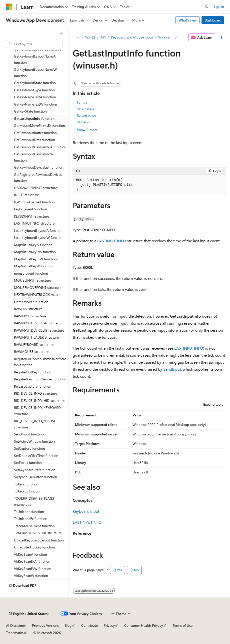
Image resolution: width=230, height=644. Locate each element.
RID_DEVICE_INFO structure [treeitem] (35, 393)
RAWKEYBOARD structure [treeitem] (34, 345)
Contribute (89, 625)
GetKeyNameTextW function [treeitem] (35, 104)
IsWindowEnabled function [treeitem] (34, 202)
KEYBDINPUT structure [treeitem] (31, 216)
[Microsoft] (9, 7)
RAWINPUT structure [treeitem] (30, 316)
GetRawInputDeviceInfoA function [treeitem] (40, 147)
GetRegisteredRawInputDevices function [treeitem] (38, 178)
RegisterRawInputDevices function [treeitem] (40, 379)
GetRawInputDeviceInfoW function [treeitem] (34, 157)
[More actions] (222, 38)
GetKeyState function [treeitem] (30, 111)
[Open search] (206, 7)
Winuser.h (166, 37)
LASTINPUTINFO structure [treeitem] (34, 223)
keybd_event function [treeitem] (30, 209)
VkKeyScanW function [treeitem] (31, 576)
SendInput (172, 369)
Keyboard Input (86, 511)
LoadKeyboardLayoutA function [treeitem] (38, 230)
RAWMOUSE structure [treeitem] (31, 352)
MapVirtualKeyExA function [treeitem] (35, 252)
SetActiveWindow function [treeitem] (34, 441)
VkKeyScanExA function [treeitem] (32, 561)
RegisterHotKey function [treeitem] (33, 372)
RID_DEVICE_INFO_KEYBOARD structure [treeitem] (37, 411)
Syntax (82, 102)
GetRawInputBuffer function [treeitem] (35, 133)
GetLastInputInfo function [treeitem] (34, 118)
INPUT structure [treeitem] (26, 195)
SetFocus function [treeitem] (28, 463)
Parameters (85, 109)
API (103, 37)
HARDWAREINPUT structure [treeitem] (35, 188)
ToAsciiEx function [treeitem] (28, 491)
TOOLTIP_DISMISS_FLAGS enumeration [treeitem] (34, 501)
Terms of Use (183, 625)
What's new (188, 20)
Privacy (109, 625)
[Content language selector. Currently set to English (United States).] (29, 614)
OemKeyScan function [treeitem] (31, 302)
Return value (86, 115)
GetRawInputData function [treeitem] (34, 140)
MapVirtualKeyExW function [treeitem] (35, 259)
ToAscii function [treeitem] (26, 484)
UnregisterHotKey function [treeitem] (34, 547)
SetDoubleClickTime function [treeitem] (36, 456)
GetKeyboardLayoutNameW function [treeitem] (35, 73)
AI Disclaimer (16, 625)
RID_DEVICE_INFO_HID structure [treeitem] (39, 401)
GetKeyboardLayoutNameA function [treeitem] (35, 59)
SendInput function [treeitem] (29, 434)
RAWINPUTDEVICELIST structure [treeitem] (39, 330)
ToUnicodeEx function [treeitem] (31, 519)
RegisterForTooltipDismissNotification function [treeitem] (40, 362)
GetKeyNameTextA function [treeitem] (35, 97)
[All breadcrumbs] (77, 38)
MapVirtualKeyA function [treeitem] (33, 245)
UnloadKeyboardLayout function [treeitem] (39, 540)
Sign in (219, 6)
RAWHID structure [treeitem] (28, 309)
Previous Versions (45, 625)
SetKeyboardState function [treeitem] (35, 470)
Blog (68, 625)
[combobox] (34, 44)
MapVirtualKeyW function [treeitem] (34, 266)
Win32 (90, 37)
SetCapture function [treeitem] (29, 448)
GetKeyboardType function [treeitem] (34, 90)
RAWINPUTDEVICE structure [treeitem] (36, 323)
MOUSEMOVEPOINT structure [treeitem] (38, 287)
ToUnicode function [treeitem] (29, 512)
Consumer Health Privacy (144, 625)
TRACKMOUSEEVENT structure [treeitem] (38, 533)
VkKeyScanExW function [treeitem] (33, 569)
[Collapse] (61, 34)
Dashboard (213, 20)
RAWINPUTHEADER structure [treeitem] (36, 337)
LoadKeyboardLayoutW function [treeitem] (39, 237)
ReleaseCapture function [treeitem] (33, 386)
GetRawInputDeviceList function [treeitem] (39, 167)
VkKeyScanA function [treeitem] (30, 554)
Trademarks (15, 633)
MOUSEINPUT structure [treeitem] (32, 280)
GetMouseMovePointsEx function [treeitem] (39, 125)
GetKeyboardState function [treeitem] (35, 83)
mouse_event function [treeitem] (31, 273)
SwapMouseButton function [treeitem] (35, 477)
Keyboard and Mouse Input (132, 37)
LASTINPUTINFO (112, 241)
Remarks (83, 122)
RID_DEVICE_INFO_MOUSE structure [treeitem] (35, 424)
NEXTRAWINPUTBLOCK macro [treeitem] (37, 294)
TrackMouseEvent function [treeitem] (34, 526)
